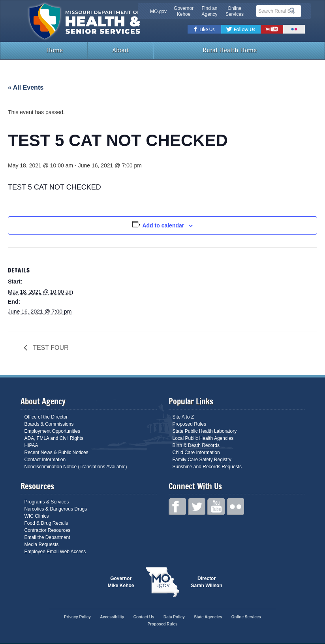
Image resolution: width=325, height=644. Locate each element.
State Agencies (208, 617)
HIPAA (31, 445)
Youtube (272, 29)
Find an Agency (209, 11)
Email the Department (47, 537)
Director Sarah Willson (207, 582)
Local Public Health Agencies (203, 438)
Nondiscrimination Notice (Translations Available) (76, 467)
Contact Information (45, 460)
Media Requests (42, 544)
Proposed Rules (189, 424)
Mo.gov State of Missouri (163, 582)
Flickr (294, 29)
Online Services (235, 11)
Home (54, 50)
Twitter (241, 29)
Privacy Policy (77, 617)
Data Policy (174, 617)
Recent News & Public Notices (56, 452)
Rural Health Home (229, 50)
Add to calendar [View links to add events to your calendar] (163, 225)
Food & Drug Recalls (46, 523)
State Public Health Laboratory (205, 431)
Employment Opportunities (52, 431)
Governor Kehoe (184, 11)
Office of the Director (46, 417)
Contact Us (144, 617)
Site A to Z (183, 417)
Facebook (204, 29)
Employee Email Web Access (55, 552)
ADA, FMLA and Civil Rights (54, 438)
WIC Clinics (37, 516)
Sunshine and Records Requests (207, 467)
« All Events (26, 87)
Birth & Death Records (196, 445)
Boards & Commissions (49, 424)
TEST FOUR (50, 348)
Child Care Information (196, 452)
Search (294, 11)
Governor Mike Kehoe (121, 582)
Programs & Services (47, 502)
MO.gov (158, 11)
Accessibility (112, 617)
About (120, 50)
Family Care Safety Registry (202, 460)
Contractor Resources (48, 530)
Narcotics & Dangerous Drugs (56, 509)
